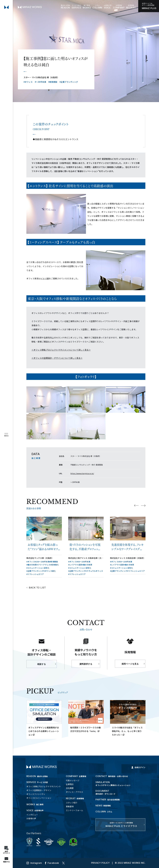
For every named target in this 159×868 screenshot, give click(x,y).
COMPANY (119, 7)
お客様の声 (31, 818)
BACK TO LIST (37, 588)
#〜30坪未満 (40, 82)
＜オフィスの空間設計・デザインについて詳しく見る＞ (57, 358)
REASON (65, 7)
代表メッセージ (73, 780)
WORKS (87, 7)
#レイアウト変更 (75, 565)
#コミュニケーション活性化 (38, 568)
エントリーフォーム (74, 810)
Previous (136, 505)
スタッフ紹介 (72, 803)
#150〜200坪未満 (42, 562)
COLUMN (97, 7)
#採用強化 (54, 565)
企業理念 (70, 784)
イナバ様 (45, 278)
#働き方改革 (31, 565)
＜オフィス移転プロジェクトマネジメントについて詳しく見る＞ (61, 350)
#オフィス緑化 (50, 571)
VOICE (108, 7)
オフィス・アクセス (74, 792)
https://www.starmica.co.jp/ (82, 473)
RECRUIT (131, 7)
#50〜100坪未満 (83, 562)
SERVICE (76, 7)
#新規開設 (53, 82)
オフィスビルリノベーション (39, 798)
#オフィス (28, 82)
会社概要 (70, 788)
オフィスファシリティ (36, 794)
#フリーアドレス (43, 565)
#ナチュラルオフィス (94, 571)
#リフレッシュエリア (35, 574)
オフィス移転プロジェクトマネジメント (44, 786)
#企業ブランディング (69, 82)
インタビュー (32, 815)
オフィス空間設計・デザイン (39, 790)
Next (143, 506)
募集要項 (70, 806)
